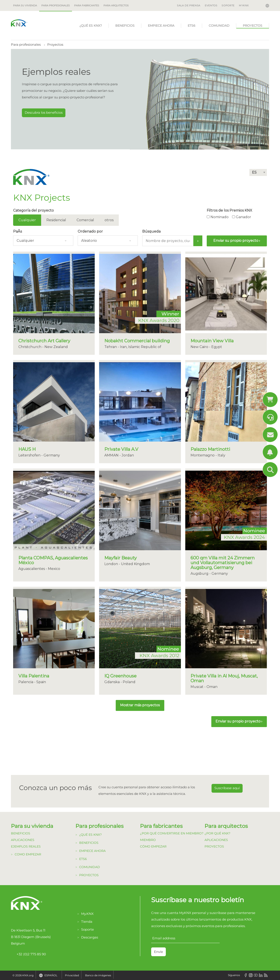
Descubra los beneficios (44, 112)
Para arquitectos (116, 5)
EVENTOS (211, 5)
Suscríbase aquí (227, 788)
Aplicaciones (23, 840)
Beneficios (125, 26)
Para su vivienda (25, 5)
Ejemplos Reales (26, 846)
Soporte (87, 929)
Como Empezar (28, 854)
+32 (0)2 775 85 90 (28, 954)
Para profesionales (56, 5)
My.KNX (87, 914)
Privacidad (72, 975)
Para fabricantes (87, 5)
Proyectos (253, 26)
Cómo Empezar (153, 846)
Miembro (148, 840)
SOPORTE (228, 5)
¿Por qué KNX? (217, 833)
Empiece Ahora (161, 26)
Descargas (90, 937)
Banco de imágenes (98, 975)
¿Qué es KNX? (91, 26)
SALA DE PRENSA (189, 5)
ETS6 (192, 26)
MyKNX (244, 5)
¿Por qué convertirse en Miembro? (172, 833)
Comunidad (219, 26)
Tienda (87, 922)
